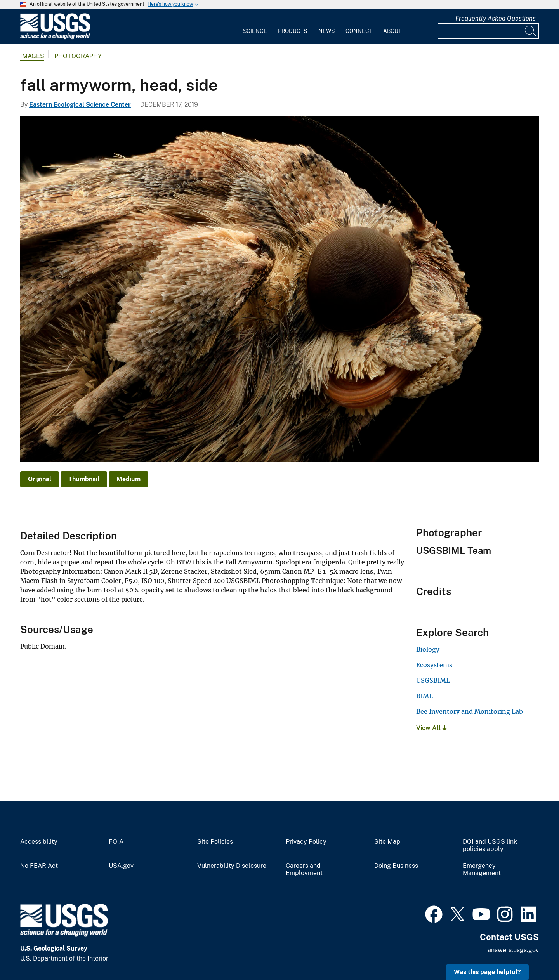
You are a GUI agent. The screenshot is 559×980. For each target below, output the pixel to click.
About (392, 31)
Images (32, 56)
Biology (428, 649)
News (326, 31)
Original (40, 479)
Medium (128, 479)
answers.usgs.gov (513, 950)
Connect (359, 31)
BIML (424, 696)
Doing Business (396, 866)
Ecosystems (434, 665)
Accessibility (39, 842)
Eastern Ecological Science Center (80, 105)
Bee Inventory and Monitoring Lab (470, 711)
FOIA (116, 842)
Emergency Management (482, 870)
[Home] (55, 37)
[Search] (531, 31)
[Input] (488, 31)
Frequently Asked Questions (496, 18)
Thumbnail (84, 479)
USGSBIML (433, 680)
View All (431, 728)
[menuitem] (255, 26)
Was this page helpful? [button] (487, 972)
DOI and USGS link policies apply (490, 846)
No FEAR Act (39, 866)
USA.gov (121, 866)
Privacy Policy (306, 842)
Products (293, 31)
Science (255, 31)
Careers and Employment (304, 870)
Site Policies (215, 842)
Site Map (387, 842)
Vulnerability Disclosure (232, 866)
